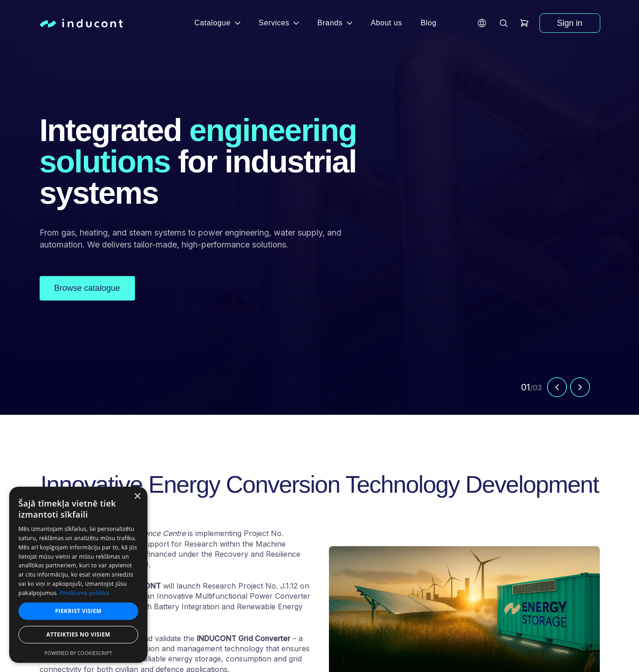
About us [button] (387, 23)
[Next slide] (580, 389)
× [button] (137, 497)
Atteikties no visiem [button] (78, 634)
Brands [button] (335, 23)
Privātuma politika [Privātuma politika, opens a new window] (85, 593)
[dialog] (78, 575)
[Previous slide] (557, 389)
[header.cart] (524, 23)
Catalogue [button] (217, 23)
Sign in (570, 23)
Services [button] (279, 23)
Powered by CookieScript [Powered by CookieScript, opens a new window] (79, 653)
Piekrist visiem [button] (78, 611)
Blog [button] (429, 23)
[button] (482, 23)
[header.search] (504, 23)
